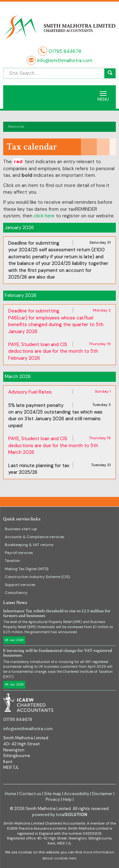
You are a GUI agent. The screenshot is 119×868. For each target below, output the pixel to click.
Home (10, 794)
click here (44, 216)
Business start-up (21, 529)
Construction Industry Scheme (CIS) (37, 577)
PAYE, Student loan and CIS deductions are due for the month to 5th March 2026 (53, 445)
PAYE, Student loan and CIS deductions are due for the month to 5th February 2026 (53, 351)
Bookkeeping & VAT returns (29, 545)
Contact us (30, 794)
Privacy (53, 799)
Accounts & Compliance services (35, 537)
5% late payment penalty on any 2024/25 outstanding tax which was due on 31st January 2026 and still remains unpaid (55, 415)
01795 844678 (65, 51)
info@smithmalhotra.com (64, 61)
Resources (16, 126)
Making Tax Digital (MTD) (26, 569)
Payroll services (19, 553)
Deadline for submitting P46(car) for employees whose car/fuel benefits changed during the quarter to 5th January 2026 (56, 321)
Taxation (12, 561)
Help (67, 799)
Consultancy (16, 593)
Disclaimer (102, 794)
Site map (53, 794)
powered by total (60, 815)
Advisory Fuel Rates (30, 392)
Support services (20, 585)
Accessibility (77, 794)
